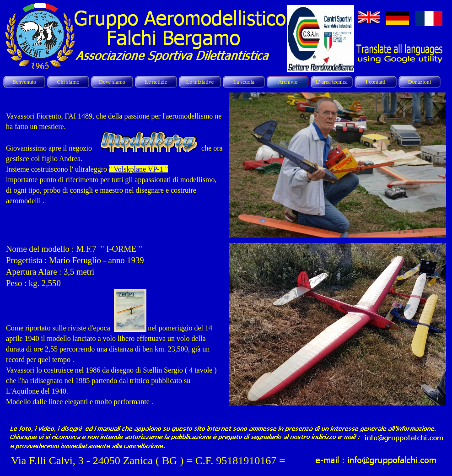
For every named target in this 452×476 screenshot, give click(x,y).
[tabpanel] (115, 163)
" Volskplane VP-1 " (138, 169)
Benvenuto (24, 82)
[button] (337, 92)
